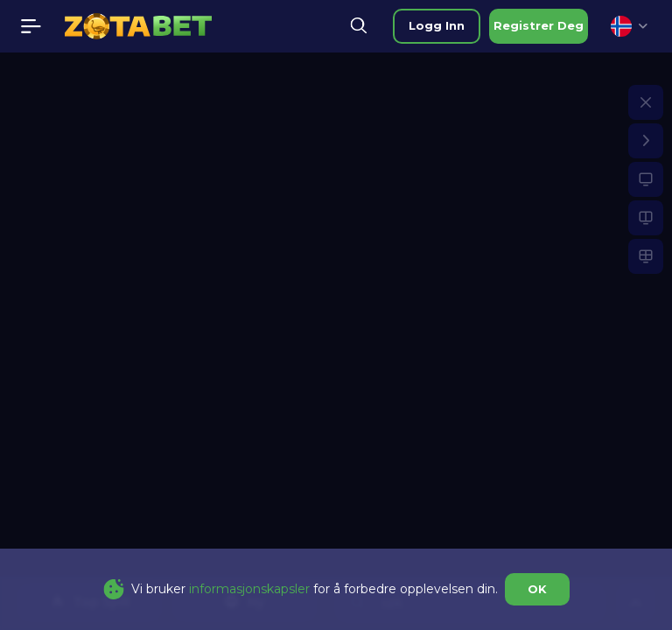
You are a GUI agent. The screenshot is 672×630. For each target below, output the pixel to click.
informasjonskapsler (249, 589)
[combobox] (629, 26)
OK (537, 589)
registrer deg (539, 25)
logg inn (437, 25)
